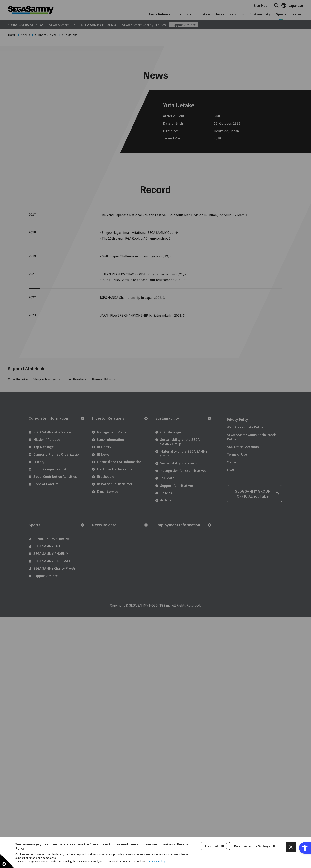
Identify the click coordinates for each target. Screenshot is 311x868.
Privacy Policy (157, 861)
